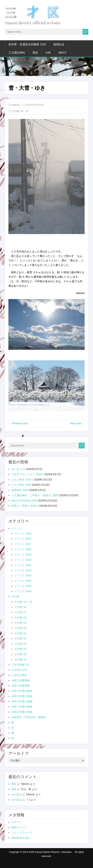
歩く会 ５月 (18, 469)
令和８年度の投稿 (22, 712)
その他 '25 (20, 654)
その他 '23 (20, 644)
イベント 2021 (23, 565)
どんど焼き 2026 (21, 485)
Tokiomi (16, 105)
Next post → (77, 423)
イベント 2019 (23, 554)
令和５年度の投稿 (22, 696)
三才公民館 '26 (20, 665)
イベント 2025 (23, 586)
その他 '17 (20, 612)
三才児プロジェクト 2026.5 (28, 474)
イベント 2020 (23, 560)
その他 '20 (20, 628)
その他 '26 (20, 659)
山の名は (17, 794)
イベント (17, 528)
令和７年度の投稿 (22, 707)
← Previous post (18, 423)
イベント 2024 (23, 581)
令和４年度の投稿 (22, 691)
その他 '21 (20, 633)
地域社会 (59, 44)
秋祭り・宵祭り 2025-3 (25, 506)
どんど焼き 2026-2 (22, 480)
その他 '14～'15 (20, 111)
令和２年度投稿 (21, 680)
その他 (15, 596)
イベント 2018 (23, 549)
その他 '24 (20, 649)
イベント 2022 (23, 570)
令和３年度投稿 (21, 686)
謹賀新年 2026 (20, 490)
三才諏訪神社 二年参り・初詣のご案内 (35, 495)
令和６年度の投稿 (22, 701)
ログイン (17, 822)
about (63, 53)
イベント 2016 (23, 539)
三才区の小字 (19, 670)
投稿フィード (19, 827)
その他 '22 (20, 638)
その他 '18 (20, 617)
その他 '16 (20, 607)
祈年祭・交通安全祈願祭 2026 (27, 44)
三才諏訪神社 (17, 53)
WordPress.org (20, 838)
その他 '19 (20, 623)
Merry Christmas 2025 (24, 501)
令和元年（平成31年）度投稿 (29, 717)
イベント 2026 (23, 591)
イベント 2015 (23, 534)
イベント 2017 (23, 544)
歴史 (35, 53)
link (48, 53)
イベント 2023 (23, 575)
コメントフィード (22, 833)
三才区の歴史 (19, 675)
